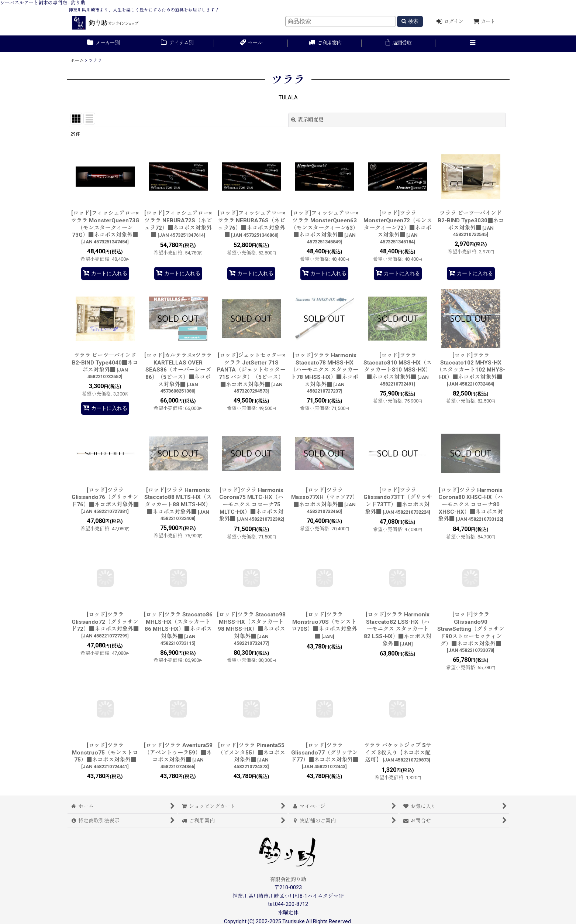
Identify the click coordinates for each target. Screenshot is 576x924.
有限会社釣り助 (288, 879)
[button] (472, 44)
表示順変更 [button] (307, 120)
